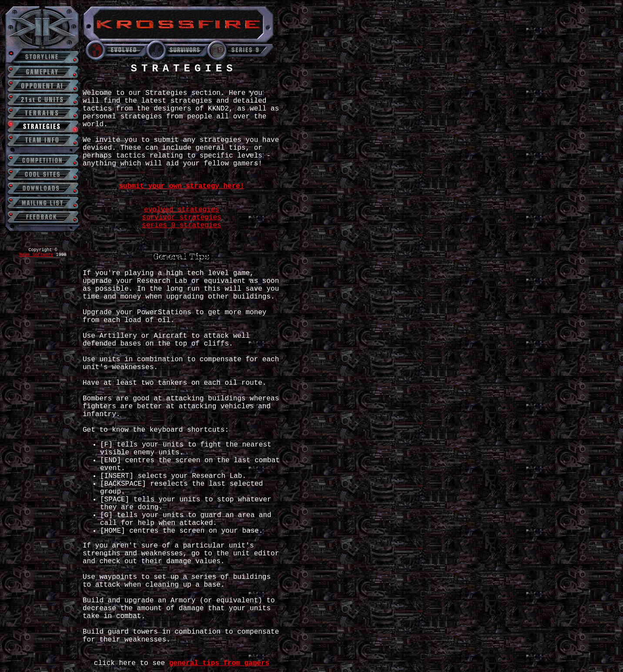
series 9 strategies (181, 225)
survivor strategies (181, 218)
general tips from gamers (219, 663)
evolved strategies (182, 210)
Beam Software (36, 255)
